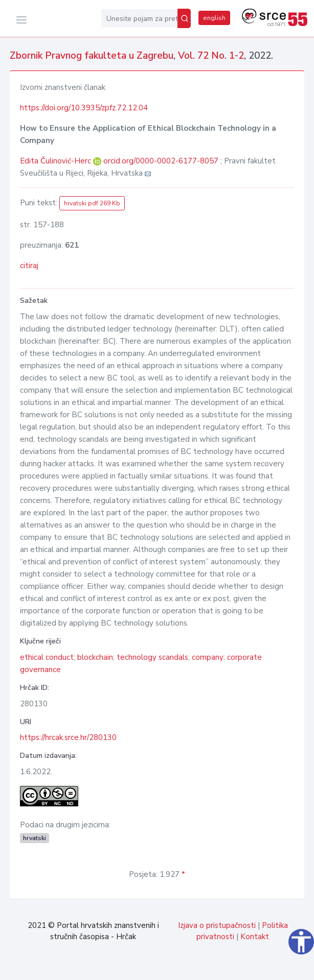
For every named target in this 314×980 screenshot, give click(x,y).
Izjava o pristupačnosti (217, 925)
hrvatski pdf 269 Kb (92, 203)
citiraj (29, 266)
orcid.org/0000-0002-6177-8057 (161, 161)
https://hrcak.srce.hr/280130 (68, 737)
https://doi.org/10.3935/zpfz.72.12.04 (84, 108)
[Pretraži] (184, 18)
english (214, 18)
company (208, 657)
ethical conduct (47, 657)
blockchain (95, 657)
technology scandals (152, 657)
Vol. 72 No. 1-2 (211, 56)
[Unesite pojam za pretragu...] (139, 18)
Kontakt (255, 937)
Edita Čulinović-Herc (57, 161)
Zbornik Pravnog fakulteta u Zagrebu (92, 56)
